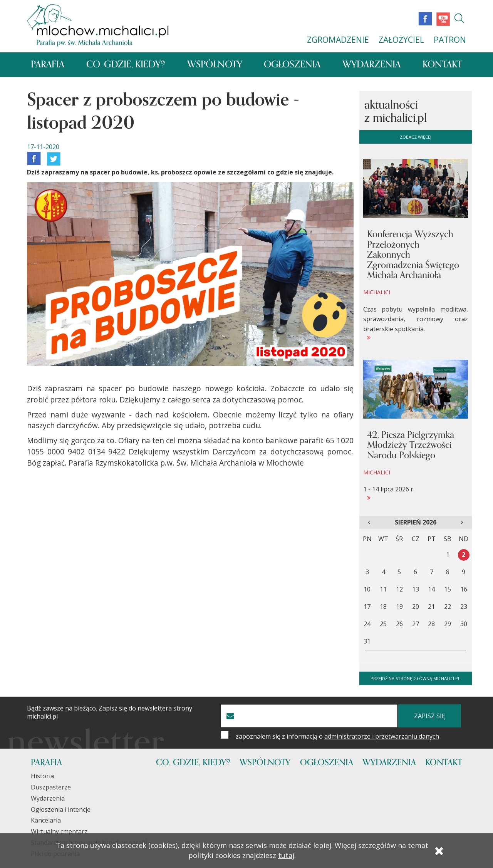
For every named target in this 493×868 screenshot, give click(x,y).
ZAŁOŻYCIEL (401, 40)
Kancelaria (46, 820)
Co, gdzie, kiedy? (126, 65)
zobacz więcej (416, 137)
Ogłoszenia (292, 65)
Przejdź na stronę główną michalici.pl (415, 678)
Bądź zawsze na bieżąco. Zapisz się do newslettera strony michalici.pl (110, 712)
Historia (42, 776)
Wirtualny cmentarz (59, 831)
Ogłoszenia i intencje (61, 809)
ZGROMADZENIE (338, 40)
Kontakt (442, 65)
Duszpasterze (51, 787)
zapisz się (430, 716)
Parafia (48, 65)
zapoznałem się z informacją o (337, 736)
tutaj (286, 855)
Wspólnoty (215, 65)
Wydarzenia (371, 65)
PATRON (450, 40)
